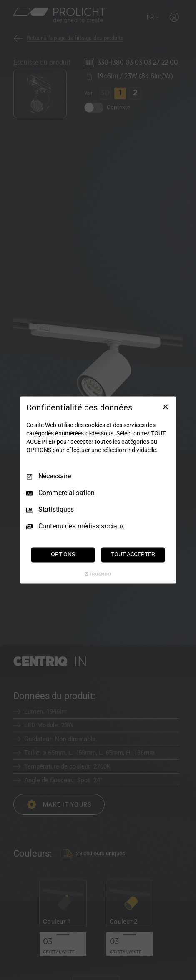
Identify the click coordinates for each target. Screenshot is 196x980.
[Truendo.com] (98, 574)
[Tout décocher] (166, 407)
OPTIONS (63, 555)
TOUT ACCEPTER (133, 555)
